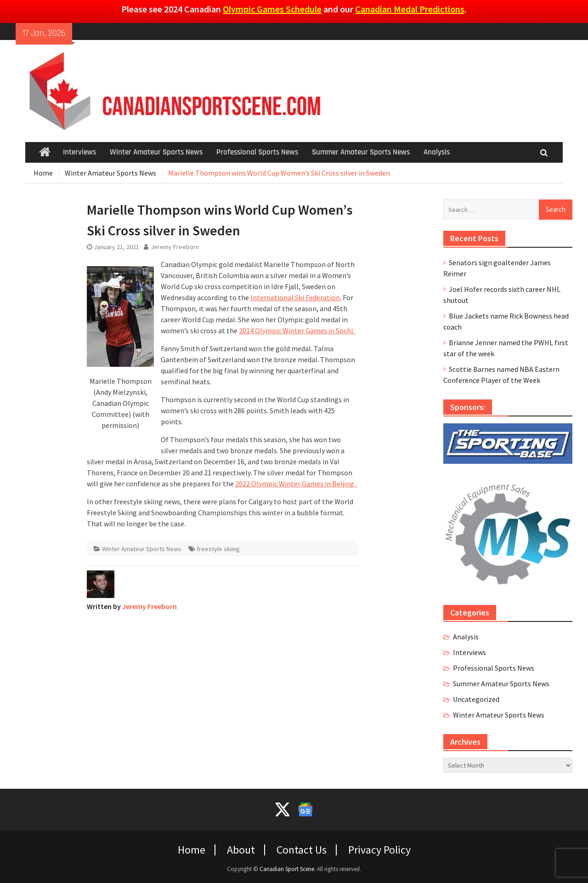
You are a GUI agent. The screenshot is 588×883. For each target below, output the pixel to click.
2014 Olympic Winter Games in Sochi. (297, 330)
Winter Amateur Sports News (156, 152)
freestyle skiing (218, 549)
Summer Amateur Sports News (361, 152)
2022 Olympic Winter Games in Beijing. (296, 484)
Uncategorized (476, 699)
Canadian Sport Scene (287, 869)
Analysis (437, 152)
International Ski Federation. (296, 297)
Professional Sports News (257, 152)
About (241, 850)
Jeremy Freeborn (175, 247)
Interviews (79, 152)
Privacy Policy (379, 850)
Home (192, 850)
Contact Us (302, 850)
